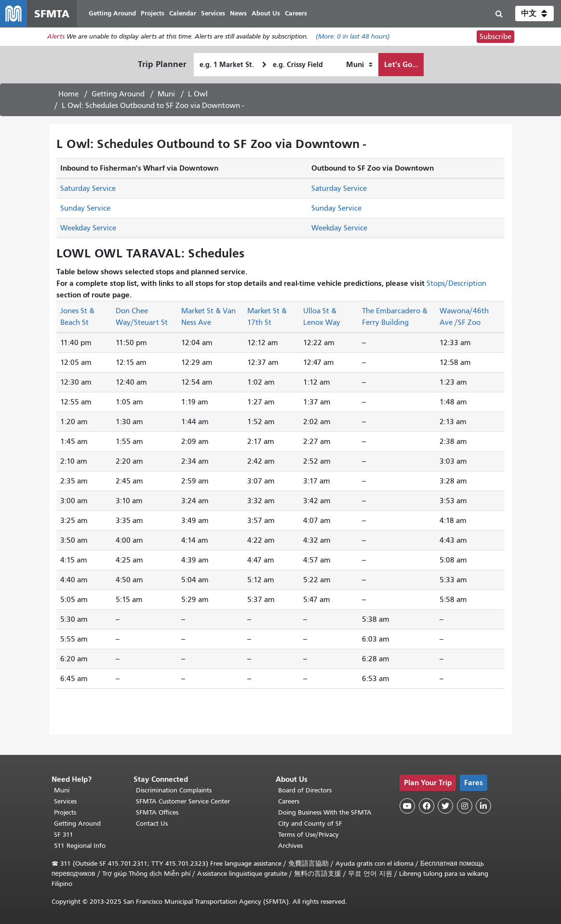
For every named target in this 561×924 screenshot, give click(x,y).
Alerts (56, 37)
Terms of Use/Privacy (308, 835)
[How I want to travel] (359, 65)
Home (68, 94)
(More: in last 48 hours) (353, 37)
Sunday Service (85, 208)
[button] (534, 13)
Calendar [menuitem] (183, 13)
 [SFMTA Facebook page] (427, 806)
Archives (290, 846)
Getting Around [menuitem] (112, 13)
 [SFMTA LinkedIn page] (483, 806)
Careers (289, 801)
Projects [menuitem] (153, 13)
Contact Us (152, 824)
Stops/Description (456, 283)
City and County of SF (310, 824)
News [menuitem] (238, 13)
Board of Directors (305, 790)
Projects (65, 812)
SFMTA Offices (157, 812)
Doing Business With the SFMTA (325, 812)
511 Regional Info (80, 846)
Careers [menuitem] (296, 13)
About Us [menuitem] (266, 13)
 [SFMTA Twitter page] (445, 806)
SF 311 (64, 835)
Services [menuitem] (213, 13)
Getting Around (118, 94)
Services (65, 801)
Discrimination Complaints (174, 790)
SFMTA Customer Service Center (183, 801)
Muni (166, 94)
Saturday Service (88, 188)
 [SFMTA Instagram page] (465, 806)
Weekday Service (88, 228)
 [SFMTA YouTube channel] (407, 806)
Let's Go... (401, 64)
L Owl (198, 94)
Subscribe (495, 37)
